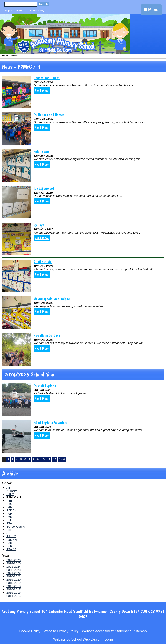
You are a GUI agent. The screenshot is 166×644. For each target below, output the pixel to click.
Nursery (12, 491)
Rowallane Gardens (47, 335)
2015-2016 (14, 593)
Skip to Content (14, 10)
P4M (10, 507)
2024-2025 (14, 563)
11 (49, 459)
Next (62, 459)
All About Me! (43, 262)
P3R (9, 543)
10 (43, 459)
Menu (151, 10)
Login (109, 639)
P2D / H (12, 540)
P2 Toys (39, 225)
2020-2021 (14, 576)
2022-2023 (14, 570)
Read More (42, 91)
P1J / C (11, 536)
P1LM (10, 494)
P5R (9, 546)
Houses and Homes (47, 78)
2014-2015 (14, 596)
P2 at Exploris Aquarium (50, 422)
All (8, 488)
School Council (16, 527)
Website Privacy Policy (61, 631)
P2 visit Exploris (45, 386)
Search (43, 4)
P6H (9, 514)
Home (6, 56)
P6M (10, 517)
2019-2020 (14, 580)
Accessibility (36, 10)
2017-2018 (14, 586)
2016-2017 (14, 589)
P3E (9, 501)
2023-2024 (14, 567)
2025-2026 (14, 560)
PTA (9, 523)
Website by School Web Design (77, 639)
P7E (9, 520)
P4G (9, 504)
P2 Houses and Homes (49, 115)
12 (55, 459)
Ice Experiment (44, 188)
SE (8, 533)
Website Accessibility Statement (106, 631)
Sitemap (140, 631)
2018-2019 (14, 583)
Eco (9, 530)
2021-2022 (14, 573)
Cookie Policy (30, 631)
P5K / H (12, 510)
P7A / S (11, 549)
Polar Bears (41, 151)
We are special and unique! (52, 299)
